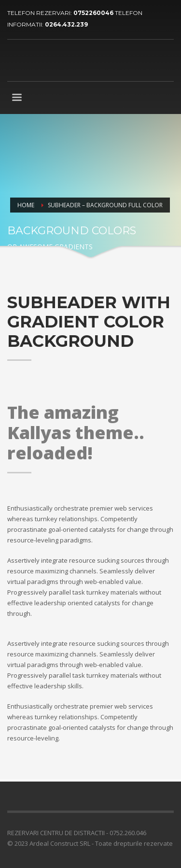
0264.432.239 (66, 24)
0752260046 (94, 13)
